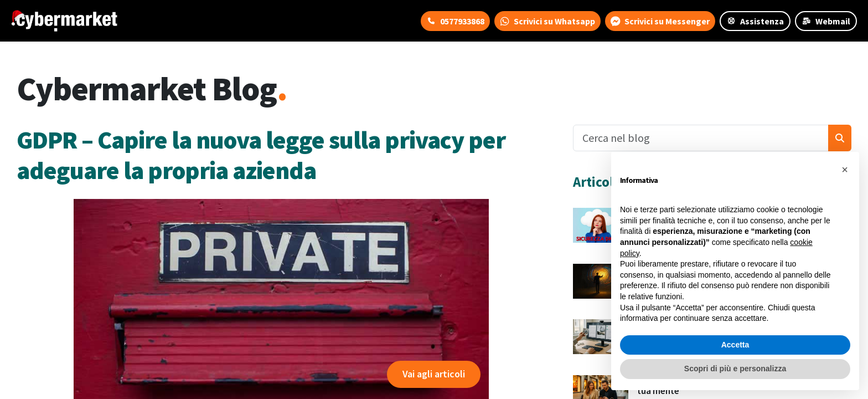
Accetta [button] (735, 345)
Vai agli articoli (434, 374)
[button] (845, 170)
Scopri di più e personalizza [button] (735, 369)
